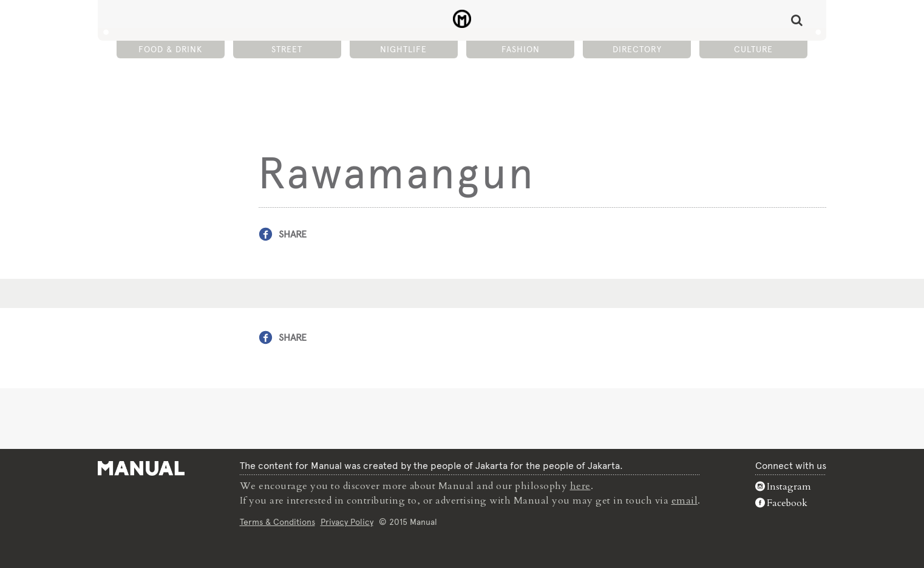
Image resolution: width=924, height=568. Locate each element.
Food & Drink (170, 49)
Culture (753, 49)
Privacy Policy (347, 522)
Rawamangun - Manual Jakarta (462, 19)
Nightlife (403, 49)
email (685, 501)
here (580, 486)
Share (293, 234)
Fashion (521, 49)
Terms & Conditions (277, 522)
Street (287, 49)
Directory (637, 49)
